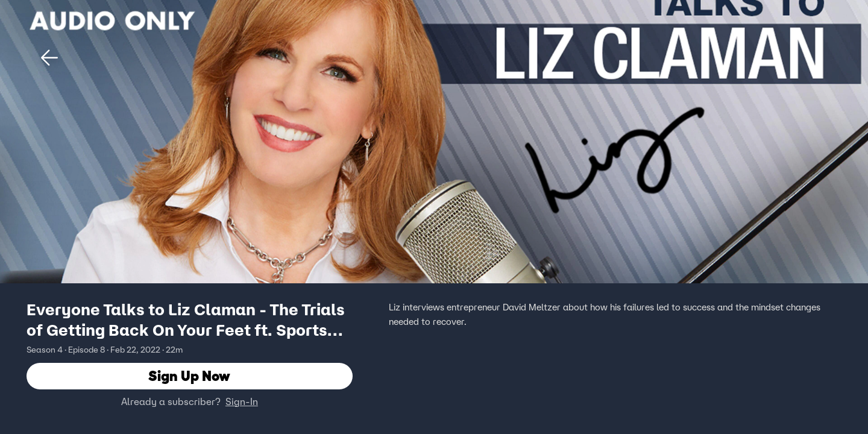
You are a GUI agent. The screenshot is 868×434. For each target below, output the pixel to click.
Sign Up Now (189, 376)
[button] (49, 58)
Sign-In (242, 402)
